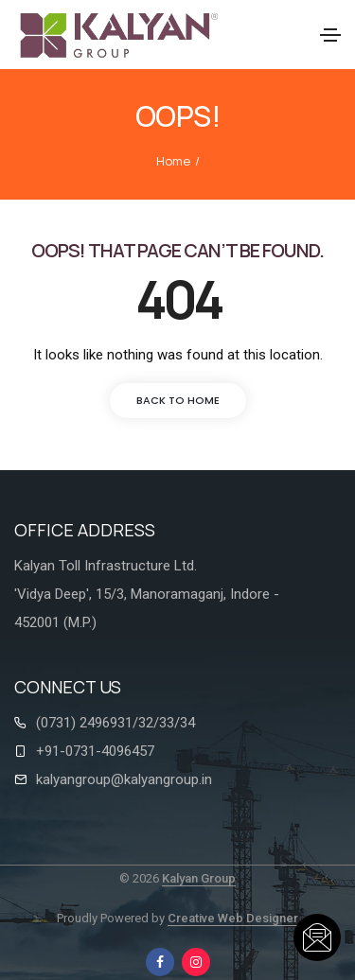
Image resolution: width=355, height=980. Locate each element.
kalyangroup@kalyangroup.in (124, 779)
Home (173, 161)
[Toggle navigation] (330, 35)
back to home (178, 400)
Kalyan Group (199, 878)
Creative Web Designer (233, 918)
